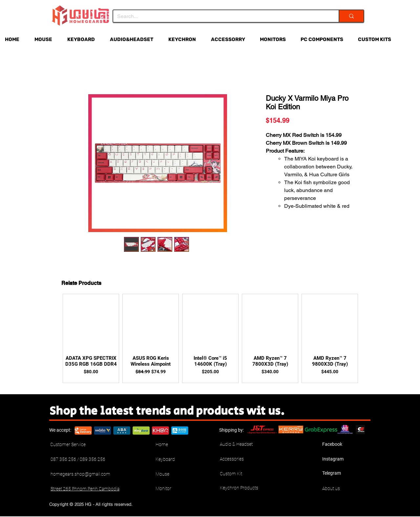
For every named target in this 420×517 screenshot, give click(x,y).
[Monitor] (179, 489)
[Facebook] (346, 444)
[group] (210, 338)
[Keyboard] (179, 460)
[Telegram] (346, 473)
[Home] (179, 445)
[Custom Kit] (243, 474)
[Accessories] (243, 459)
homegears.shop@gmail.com (80, 474)
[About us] (346, 489)
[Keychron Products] (243, 488)
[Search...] (221, 16)
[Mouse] (179, 474)
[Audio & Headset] (243, 444)
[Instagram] (346, 459)
